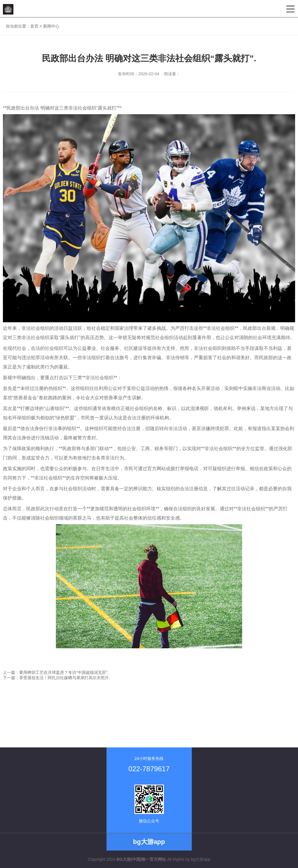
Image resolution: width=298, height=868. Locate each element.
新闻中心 (51, 26)
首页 (34, 26)
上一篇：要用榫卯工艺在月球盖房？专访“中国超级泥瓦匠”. (56, 672)
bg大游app (201, 859)
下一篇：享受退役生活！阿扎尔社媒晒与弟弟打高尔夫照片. (56, 678)
